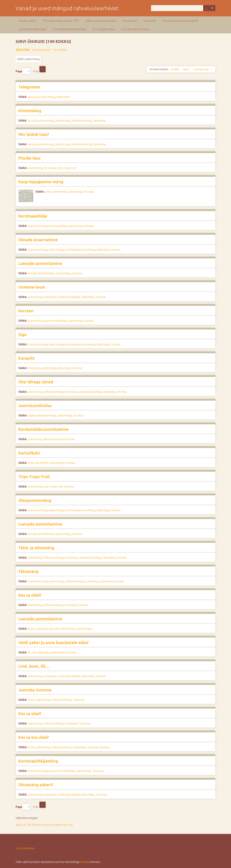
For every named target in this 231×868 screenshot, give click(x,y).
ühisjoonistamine (53, 439)
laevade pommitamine (41, 273)
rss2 (70, 825)
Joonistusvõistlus (35, 406)
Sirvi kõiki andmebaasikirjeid (69, 29)
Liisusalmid (150, 21)
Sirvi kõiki (23, 50)
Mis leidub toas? (34, 134)
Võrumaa (88, 192)
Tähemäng (28, 571)
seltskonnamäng (82, 121)
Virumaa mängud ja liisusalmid (180, 21)
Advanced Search (206, 8)
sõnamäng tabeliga (69, 297)
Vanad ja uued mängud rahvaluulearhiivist (67, 8)
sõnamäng (89, 250)
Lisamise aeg (201, 69)
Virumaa (89, 226)
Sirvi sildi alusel (41, 50)
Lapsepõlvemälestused (32, 29)
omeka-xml (60, 825)
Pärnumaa (50, 168)
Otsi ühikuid (60, 50)
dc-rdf (27, 825)
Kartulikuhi (29, 453)
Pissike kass (30, 158)
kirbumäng (34, 368)
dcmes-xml (39, 825)
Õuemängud (130, 21)
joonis (48, 192)
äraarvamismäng (37, 226)
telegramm (63, 97)
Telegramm (29, 87)
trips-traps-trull (67, 168)
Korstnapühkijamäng (38, 761)
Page (23, 71)
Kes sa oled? (30, 595)
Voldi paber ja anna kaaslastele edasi (53, 643)
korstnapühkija (58, 226)
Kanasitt (26, 358)
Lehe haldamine (25, 848)
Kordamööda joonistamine (43, 429)
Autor (187, 69)
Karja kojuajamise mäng (41, 182)
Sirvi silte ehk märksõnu (136, 29)
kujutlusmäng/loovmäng (42, 415)
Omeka (85, 862)
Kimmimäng (30, 111)
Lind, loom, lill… (34, 666)
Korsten (26, 311)
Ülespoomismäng (35, 500)
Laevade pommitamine (40, 263)
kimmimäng (47, 121)
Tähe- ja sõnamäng (36, 548)
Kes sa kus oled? (34, 737)
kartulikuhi (42, 463)
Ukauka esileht (27, 21)
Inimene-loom (32, 287)
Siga (22, 335)
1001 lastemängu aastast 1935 (61, 21)
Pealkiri (176, 69)
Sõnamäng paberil (36, 785)
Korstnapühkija (33, 216)
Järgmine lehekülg (43, 69)
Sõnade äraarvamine (38, 240)
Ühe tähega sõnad (36, 382)
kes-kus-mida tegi (38, 652)
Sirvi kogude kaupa (104, 29)
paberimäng (48, 97)
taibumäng (99, 121)
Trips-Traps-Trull (34, 477)
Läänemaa (42, 629)
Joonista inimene (35, 690)
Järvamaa (33, 97)
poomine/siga (73, 250)
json (49, 825)
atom (19, 825)
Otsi (212, 8)
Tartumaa (79, 700)
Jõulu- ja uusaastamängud (101, 21)
